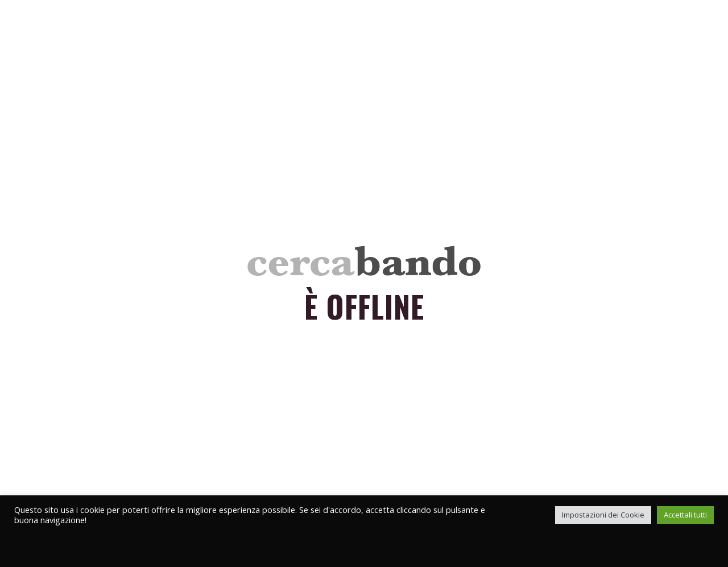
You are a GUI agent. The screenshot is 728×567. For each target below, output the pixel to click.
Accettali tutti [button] (685, 515)
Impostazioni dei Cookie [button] (603, 515)
